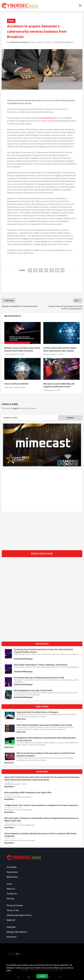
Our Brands (12, 867)
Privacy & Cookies (15, 905)
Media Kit (11, 920)
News (11, 21)
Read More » (10, 787)
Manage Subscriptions (17, 932)
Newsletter (12, 937)
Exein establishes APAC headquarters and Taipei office (28, 793)
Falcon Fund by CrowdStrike (16, 384)
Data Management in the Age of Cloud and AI (33, 690)
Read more (21, 719)
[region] (42, 445)
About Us (11, 889)
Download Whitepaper (23, 659)
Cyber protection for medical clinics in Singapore (37, 712)
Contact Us (12, 894)
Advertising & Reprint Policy (19, 915)
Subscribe (11, 927)
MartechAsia (12, 877)
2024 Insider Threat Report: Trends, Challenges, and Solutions (41, 665)
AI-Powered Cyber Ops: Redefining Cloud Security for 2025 (39, 678)
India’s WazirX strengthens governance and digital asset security (44, 725)
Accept (42, 976)
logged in (16, 408)
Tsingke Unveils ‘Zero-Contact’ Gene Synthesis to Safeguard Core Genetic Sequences (41, 805)
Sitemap (10, 899)
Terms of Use (13, 910)
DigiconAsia (12, 872)
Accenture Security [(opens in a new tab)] (48, 118)
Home (9, 884)
